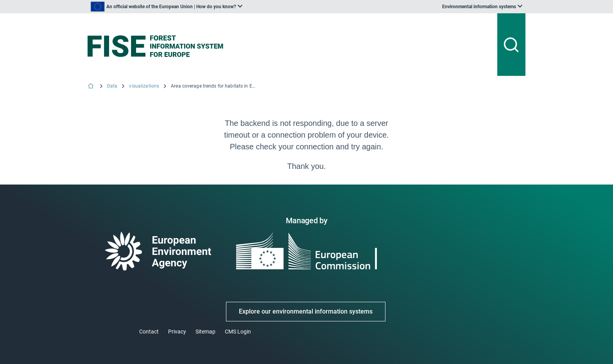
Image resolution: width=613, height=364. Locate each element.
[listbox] (167, 7)
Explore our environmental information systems (306, 311)
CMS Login (238, 332)
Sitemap (205, 332)
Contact (149, 332)
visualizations (144, 86)
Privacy (177, 332)
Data (112, 86)
